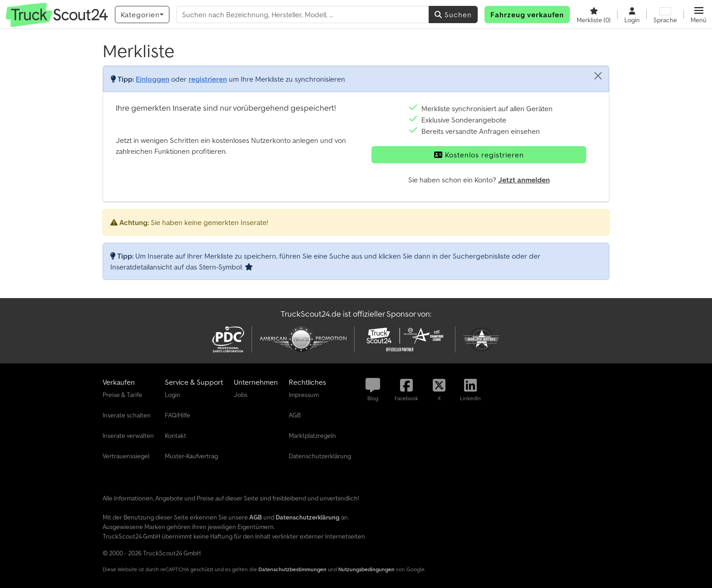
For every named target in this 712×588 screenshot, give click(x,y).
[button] (699, 15)
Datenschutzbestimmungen (292, 569)
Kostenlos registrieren (479, 155)
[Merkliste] (594, 15)
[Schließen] (598, 76)
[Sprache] (665, 15)
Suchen (453, 15)
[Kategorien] (142, 15)
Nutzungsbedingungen (366, 569)
